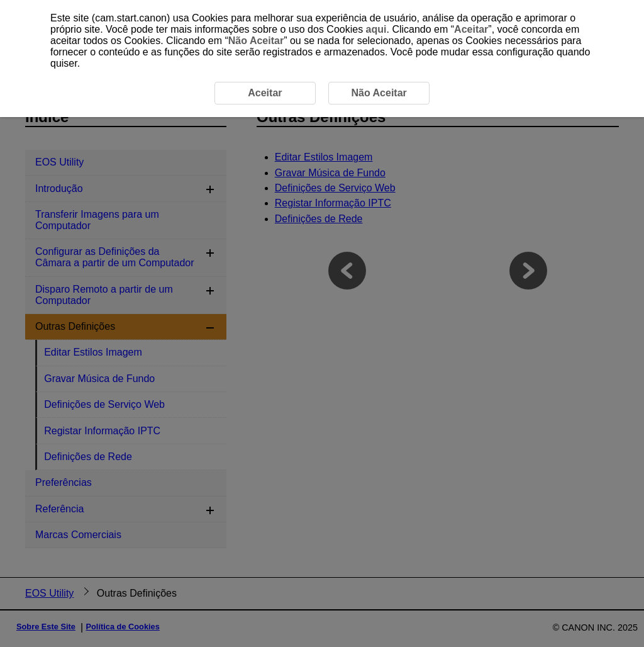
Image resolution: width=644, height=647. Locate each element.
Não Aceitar (256, 41)
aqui (376, 29)
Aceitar (471, 29)
